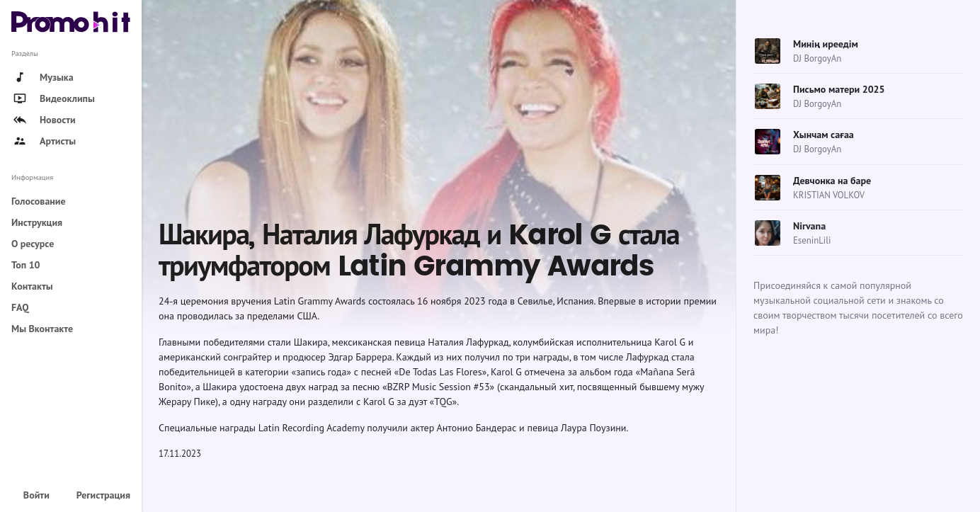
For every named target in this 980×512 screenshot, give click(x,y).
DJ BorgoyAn (817, 58)
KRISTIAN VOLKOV (829, 195)
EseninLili (812, 240)
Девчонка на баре (832, 181)
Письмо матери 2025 (839, 89)
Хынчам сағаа (824, 135)
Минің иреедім (826, 44)
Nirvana (809, 226)
